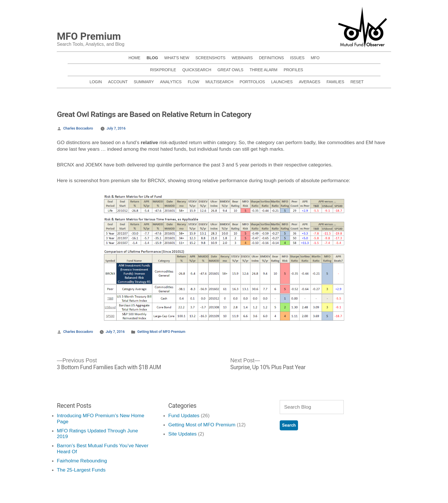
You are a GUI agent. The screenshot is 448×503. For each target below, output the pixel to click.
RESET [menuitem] (357, 82)
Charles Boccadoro (78, 128)
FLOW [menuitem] (193, 82)
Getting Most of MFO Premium (161, 332)
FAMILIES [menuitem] (335, 82)
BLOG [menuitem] (152, 58)
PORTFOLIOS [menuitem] (252, 82)
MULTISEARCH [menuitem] (219, 82)
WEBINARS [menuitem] (242, 58)
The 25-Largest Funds (81, 470)
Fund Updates (184, 415)
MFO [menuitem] (315, 58)
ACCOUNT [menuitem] (118, 82)
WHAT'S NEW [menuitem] (177, 58)
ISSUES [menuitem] (297, 58)
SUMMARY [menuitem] (144, 82)
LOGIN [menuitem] (96, 82)
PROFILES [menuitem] (293, 70)
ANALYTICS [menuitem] (171, 82)
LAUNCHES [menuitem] (282, 82)
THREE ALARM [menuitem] (264, 70)
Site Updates (182, 434)
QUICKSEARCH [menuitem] (197, 70)
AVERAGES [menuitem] (310, 82)
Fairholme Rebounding (82, 461)
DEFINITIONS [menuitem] (271, 58)
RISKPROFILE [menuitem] (163, 70)
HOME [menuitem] (134, 58)
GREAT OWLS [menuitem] (230, 70)
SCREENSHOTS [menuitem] (210, 58)
